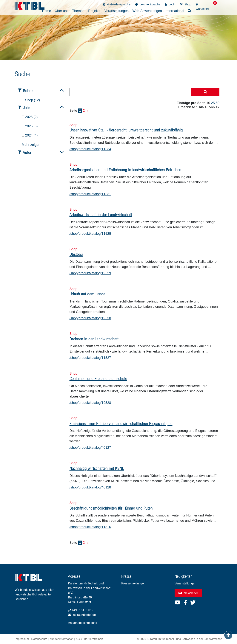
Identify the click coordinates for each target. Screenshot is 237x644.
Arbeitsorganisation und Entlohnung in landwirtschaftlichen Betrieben (125, 170)
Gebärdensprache (119, 4)
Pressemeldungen (133, 583)
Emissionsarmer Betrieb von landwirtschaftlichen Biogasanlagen (121, 423)
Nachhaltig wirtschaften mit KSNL (97, 468)
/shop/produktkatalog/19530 (90, 318)
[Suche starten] (205, 92)
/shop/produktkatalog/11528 (90, 234)
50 (218, 103)
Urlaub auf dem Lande (87, 294)
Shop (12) (31, 100)
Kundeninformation (61, 639)
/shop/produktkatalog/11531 (90, 194)
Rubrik (28, 91)
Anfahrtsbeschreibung (83, 623)
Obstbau (76, 254)
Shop (186, 4)
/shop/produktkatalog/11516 (90, 527)
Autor (27, 152)
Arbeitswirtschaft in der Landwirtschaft (101, 214)
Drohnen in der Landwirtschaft (94, 339)
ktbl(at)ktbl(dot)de (84, 615)
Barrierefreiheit (93, 639)
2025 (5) (30, 126)
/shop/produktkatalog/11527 (90, 358)
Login (170, 4)
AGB (79, 639)
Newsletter (188, 593)
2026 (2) (30, 117)
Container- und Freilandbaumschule (98, 378)
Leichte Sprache (150, 4)
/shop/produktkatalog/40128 (90, 487)
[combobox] (131, 92)
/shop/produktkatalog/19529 (90, 273)
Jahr (27, 107)
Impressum (22, 639)
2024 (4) (30, 135)
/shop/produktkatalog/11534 (90, 149)
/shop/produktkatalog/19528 (90, 403)
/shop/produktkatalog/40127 (90, 448)
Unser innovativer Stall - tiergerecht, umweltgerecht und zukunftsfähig (126, 130)
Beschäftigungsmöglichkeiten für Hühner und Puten (111, 508)
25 (213, 103)
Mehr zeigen (31, 145)
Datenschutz (39, 639)
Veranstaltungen (185, 583)
